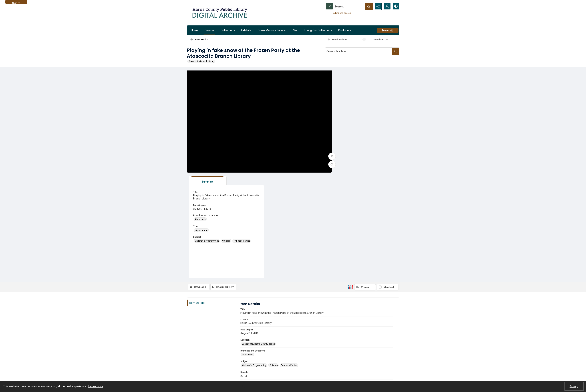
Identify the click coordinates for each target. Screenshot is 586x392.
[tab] (348, 75)
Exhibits (246, 30)
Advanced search (335, 13)
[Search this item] (359, 51)
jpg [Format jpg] (244, 281)
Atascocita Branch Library (202, 61)
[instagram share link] (198, 372)
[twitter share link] (300, 363)
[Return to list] (203, 39)
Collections (228, 30)
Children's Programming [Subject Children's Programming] (349, 135)
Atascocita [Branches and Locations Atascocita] (342, 114)
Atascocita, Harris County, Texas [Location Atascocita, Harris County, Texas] (259, 238)
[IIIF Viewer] (365, 182)
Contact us (192, 365)
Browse (210, 30)
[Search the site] (342, 6)
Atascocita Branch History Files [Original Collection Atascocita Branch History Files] (258, 313)
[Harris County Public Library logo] (359, 368)
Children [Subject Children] (368, 135)
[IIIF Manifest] (388, 182)
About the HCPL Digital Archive (202, 361)
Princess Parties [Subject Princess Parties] (384, 135)
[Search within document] (396, 51)
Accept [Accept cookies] (574, 386)
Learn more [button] (96, 386)
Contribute (345, 30)
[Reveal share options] (378, 6)
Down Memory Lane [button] (272, 30)
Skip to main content (16, 3)
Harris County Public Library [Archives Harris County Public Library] (256, 302)
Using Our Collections (318, 30)
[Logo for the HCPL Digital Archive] (220, 13)
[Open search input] (368, 6)
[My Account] (387, 6)
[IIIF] (351, 181)
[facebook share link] (190, 372)
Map (296, 30)
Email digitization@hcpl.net (256, 334)
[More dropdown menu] (388, 30)
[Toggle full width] (329, 156)
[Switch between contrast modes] (396, 6)
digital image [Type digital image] (343, 125)
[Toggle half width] (329, 165)
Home (195, 30)
